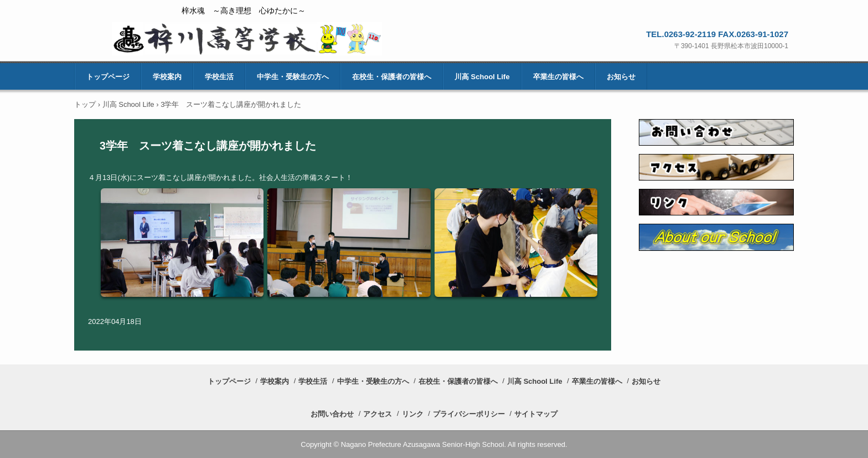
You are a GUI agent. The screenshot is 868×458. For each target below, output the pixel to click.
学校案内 (167, 77)
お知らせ (621, 77)
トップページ (108, 77)
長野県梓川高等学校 (247, 39)
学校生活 (219, 77)
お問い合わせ (332, 414)
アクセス (378, 414)
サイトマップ (536, 414)
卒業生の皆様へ (558, 77)
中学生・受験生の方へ (293, 77)
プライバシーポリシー (469, 414)
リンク (413, 414)
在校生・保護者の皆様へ (392, 77)
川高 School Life (482, 77)
